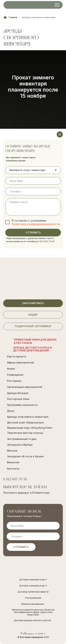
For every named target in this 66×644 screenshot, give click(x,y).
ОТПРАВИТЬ (33, 232)
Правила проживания (32, 604)
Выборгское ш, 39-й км (25, 487)
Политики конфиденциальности (36, 224)
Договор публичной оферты (33, 592)
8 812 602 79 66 (46, 241)
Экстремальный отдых (22, 439)
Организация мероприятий (25, 387)
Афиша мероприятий (21, 362)
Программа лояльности (22, 405)
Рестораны (14, 381)
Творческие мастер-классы (25, 433)
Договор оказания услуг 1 (33, 580)
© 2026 (33, 637)
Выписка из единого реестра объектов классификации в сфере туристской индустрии (33, 612)
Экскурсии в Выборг (20, 445)
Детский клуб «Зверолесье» (26, 422)
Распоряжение (33, 598)
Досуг (11, 411)
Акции (11, 369)
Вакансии (13, 462)
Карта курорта (17, 356)
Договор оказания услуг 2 (33, 586)
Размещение (15, 375)
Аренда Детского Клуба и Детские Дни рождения (32, 349)
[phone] (33, 191)
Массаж (12, 451)
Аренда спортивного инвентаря (39, 17)
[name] (33, 181)
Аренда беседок (18, 393)
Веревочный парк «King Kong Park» (30, 428)
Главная (10, 17)
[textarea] (33, 207)
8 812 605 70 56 (15, 479)
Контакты (13, 469)
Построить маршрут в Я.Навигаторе (26, 493)
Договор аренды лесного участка (32, 620)
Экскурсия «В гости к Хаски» (26, 456)
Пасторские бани (18, 399)
